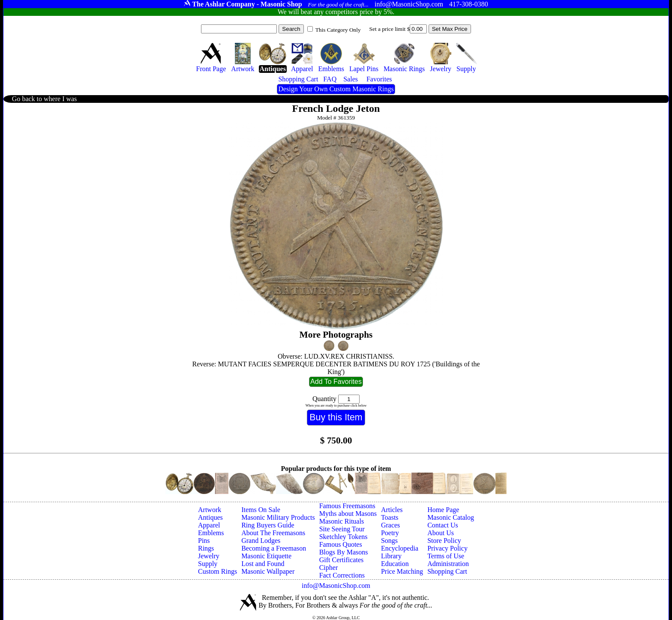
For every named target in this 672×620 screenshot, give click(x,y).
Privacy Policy (447, 548)
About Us (441, 533)
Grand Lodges (261, 541)
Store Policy (444, 541)
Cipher (329, 568)
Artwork (210, 510)
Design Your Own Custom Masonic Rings (336, 89)
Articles (392, 510)
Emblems (211, 533)
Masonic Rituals (342, 521)
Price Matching (402, 571)
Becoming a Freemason (274, 548)
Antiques (210, 517)
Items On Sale (261, 510)
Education (395, 564)
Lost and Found (263, 564)
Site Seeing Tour (342, 529)
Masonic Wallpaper (268, 571)
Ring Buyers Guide (268, 525)
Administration (448, 564)
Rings (206, 548)
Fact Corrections (342, 575)
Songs (389, 541)
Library (391, 556)
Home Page (443, 510)
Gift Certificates (342, 560)
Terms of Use (446, 556)
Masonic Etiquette (266, 556)
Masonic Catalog (451, 517)
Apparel (209, 525)
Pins (204, 541)
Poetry (390, 533)
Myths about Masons (348, 514)
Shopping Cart (447, 571)
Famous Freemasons (347, 506)
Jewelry (209, 556)
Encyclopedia (400, 548)
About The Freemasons (273, 533)
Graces (390, 525)
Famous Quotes (341, 544)
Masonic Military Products (278, 517)
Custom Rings (217, 571)
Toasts (390, 517)
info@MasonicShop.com (336, 586)
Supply (208, 564)
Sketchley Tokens (343, 537)
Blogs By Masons (344, 552)
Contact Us (443, 525)
